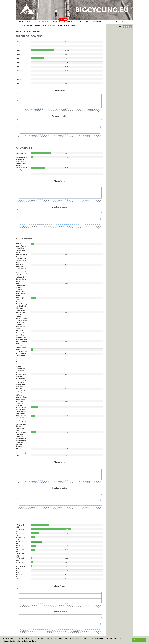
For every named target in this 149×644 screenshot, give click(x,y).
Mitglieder (44, 22)
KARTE (120, 27)
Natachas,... (70, 22)
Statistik (52, 26)
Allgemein (31, 22)
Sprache (115, 22)
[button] (37, 641)
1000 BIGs (57, 22)
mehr (30, 26)
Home (21, 22)
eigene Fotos (70, 26)
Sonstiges (98, 22)
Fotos (60, 26)
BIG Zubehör (84, 22)
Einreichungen (40, 26)
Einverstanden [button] (139, 640)
